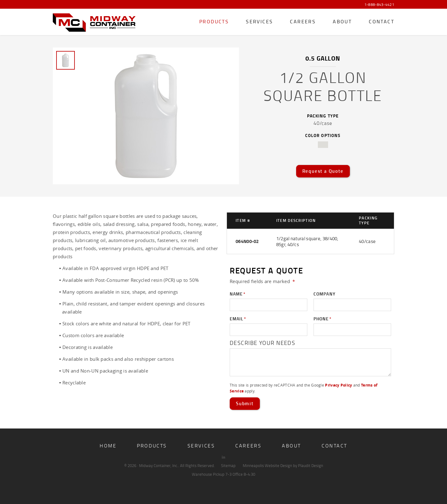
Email (238, 319)
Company (325, 294)
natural (323, 145)
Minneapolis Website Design (267, 465)
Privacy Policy (339, 385)
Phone (323, 319)
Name (238, 294)
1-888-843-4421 (379, 5)
